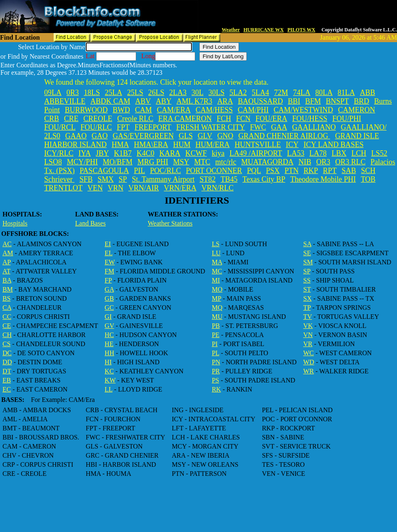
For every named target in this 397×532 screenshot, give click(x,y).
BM (8, 289)
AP (7, 262)
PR (216, 371)
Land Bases (90, 223)
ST (307, 289)
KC (109, 371)
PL (215, 353)
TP (307, 308)
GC (109, 308)
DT (7, 371)
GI (108, 317)
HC (109, 335)
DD (7, 362)
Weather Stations (170, 223)
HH (110, 353)
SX (307, 298)
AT (6, 271)
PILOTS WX (301, 30)
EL (109, 253)
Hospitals (15, 223)
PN (216, 362)
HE (109, 344)
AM (8, 253)
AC (7, 244)
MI (216, 280)
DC (7, 353)
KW (110, 380)
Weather (231, 30)
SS (307, 280)
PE (216, 335)
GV (110, 326)
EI (108, 244)
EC (7, 389)
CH (7, 335)
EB (7, 380)
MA (217, 262)
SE (307, 253)
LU (216, 253)
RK (216, 389)
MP (216, 298)
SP (307, 271)
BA (7, 280)
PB (216, 326)
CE (7, 326)
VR (308, 344)
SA (307, 244)
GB (109, 298)
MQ (217, 308)
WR (309, 371)
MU (217, 317)
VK (308, 326)
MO (217, 289)
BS (7, 298)
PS (215, 380)
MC (217, 271)
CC (7, 317)
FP (108, 280)
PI (215, 344)
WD (309, 362)
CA (7, 308)
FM (110, 271)
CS (7, 344)
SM (308, 262)
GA (109, 289)
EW (110, 262)
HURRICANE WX (263, 30)
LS (216, 244)
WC (309, 353)
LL (109, 389)
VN (308, 335)
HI (108, 362)
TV (308, 317)
